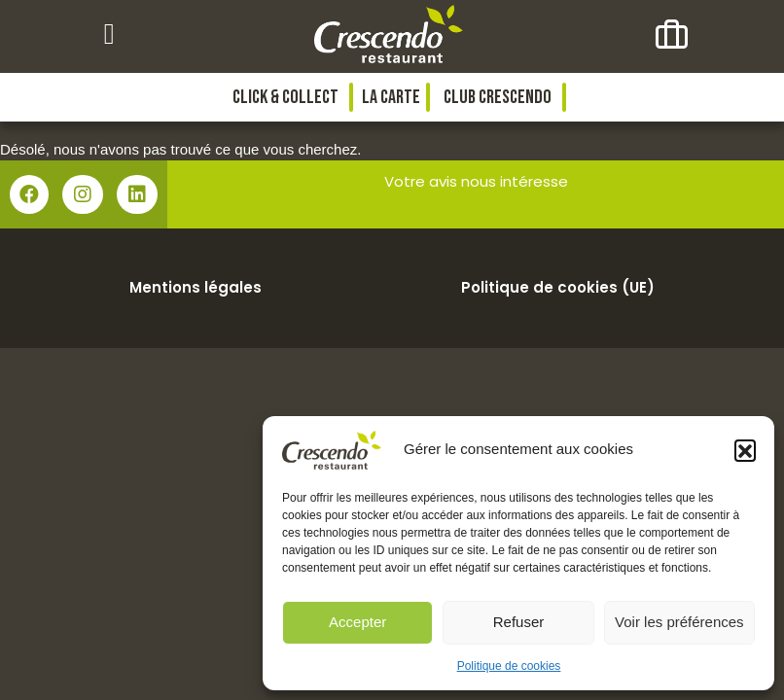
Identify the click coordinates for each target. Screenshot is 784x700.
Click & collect (285, 97)
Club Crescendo (498, 97)
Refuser (519, 622)
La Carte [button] (391, 97)
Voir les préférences (679, 622)
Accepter (357, 622)
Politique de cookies (509, 666)
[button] (745, 450)
